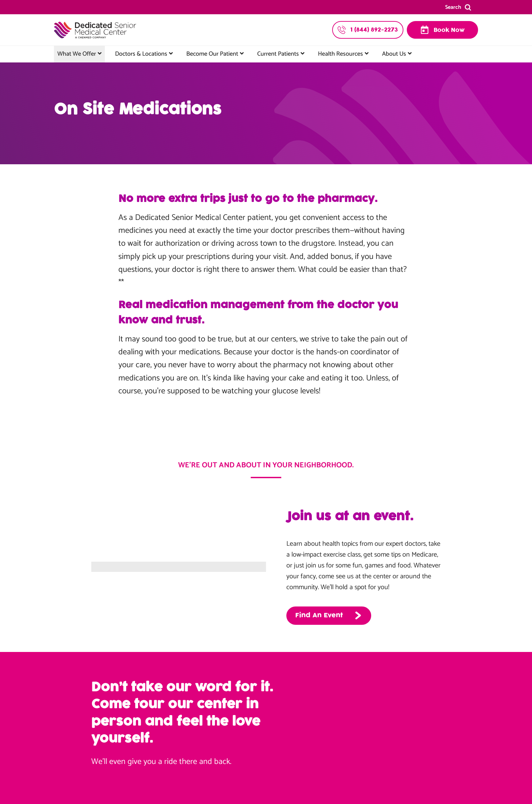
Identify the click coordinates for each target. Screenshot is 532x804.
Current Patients (278, 54)
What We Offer (77, 54)
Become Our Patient (212, 54)
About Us (394, 54)
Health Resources (340, 54)
